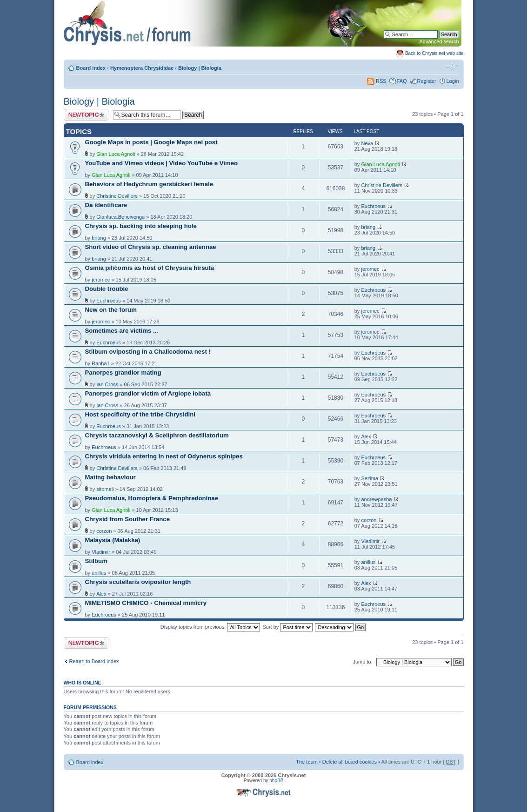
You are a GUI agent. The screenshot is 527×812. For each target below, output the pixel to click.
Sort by (288, 627)
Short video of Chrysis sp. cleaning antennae (151, 247)
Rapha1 (101, 363)
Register (427, 81)
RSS (377, 81)
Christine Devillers (117, 196)
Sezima (370, 478)
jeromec (101, 280)
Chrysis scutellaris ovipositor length (138, 582)
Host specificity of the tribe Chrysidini (140, 414)
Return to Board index (94, 661)
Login (453, 81)
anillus (99, 573)
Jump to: (363, 662)
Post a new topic (86, 115)
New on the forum (111, 310)
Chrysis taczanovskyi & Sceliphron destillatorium (157, 435)
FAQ (402, 81)
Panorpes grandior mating (123, 372)
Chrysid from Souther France (127, 519)
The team (307, 762)
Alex (366, 436)
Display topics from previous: (210, 627)
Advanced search (439, 41)
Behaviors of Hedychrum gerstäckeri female (149, 184)
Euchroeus (373, 206)
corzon (104, 531)
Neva (367, 143)
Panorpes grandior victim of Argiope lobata (148, 393)
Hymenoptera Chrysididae (142, 68)
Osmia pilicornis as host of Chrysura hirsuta (150, 268)
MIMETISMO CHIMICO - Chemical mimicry (146, 603)
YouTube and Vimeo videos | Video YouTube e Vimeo (162, 163)
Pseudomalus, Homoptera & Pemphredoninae (152, 498)
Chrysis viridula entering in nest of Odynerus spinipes (164, 456)
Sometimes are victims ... (122, 331)
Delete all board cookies (350, 762)
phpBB (276, 781)
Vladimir (101, 552)
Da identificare (106, 205)
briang (99, 238)
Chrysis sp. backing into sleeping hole (141, 226)
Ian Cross (107, 384)
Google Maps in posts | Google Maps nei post (151, 142)
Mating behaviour (110, 477)
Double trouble (107, 289)
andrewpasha (376, 499)
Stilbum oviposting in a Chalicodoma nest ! (148, 352)
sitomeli (105, 489)
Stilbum (96, 561)
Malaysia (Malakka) (113, 540)
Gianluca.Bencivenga (120, 217)
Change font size (452, 66)
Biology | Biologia (200, 68)
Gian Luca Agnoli (116, 154)
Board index (91, 68)
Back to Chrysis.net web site (434, 53)
